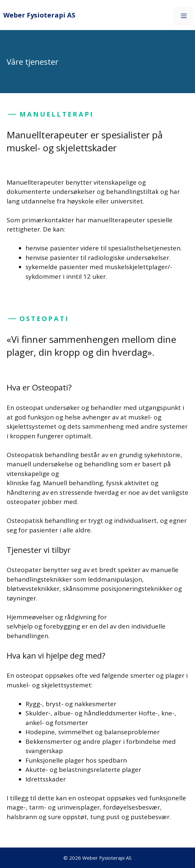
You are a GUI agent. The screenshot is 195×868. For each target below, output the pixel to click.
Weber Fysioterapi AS (39, 15)
